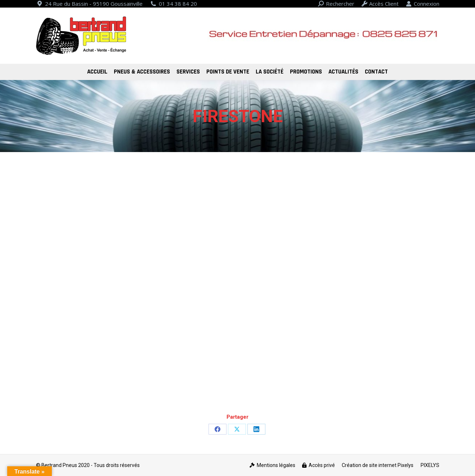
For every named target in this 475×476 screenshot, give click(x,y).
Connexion (422, 4)
